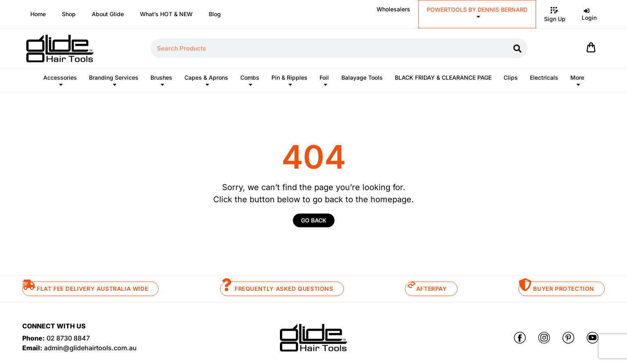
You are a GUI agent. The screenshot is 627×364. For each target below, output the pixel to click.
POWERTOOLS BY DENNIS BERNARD (477, 15)
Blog (215, 14)
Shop (69, 14)
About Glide (108, 14)
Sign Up (555, 14)
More (577, 83)
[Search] (518, 48)
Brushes (161, 83)
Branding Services (114, 83)
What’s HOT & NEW (166, 14)
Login (589, 13)
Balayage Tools (362, 77)
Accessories (60, 83)
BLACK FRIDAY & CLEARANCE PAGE (443, 77)
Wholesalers (393, 9)
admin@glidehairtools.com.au (90, 348)
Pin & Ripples (289, 83)
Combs (250, 83)
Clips (511, 77)
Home (38, 14)
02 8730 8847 (68, 338)
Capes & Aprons (206, 83)
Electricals (544, 77)
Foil (324, 83)
